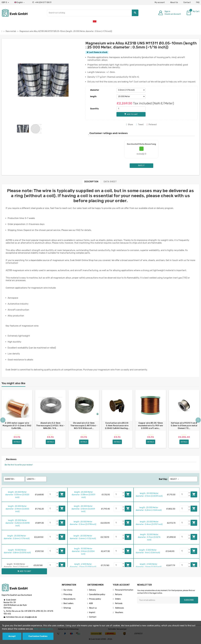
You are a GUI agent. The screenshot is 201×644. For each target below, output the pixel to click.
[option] (17, 419)
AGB (91, 604)
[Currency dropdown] (5, 3)
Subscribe (189, 601)
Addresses (119, 609)
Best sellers (68, 604)
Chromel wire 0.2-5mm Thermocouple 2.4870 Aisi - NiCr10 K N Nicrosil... (84, 426)
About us (93, 609)
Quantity (94, 109)
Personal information (124, 591)
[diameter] (131, 90)
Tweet (140, 125)
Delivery (92, 591)
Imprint (92, 613)
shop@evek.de (31, 618)
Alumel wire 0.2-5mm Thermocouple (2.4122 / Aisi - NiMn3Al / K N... (50, 426)
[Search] (93, 13)
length (93, 97)
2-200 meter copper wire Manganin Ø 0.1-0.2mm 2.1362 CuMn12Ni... (17, 426)
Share (130, 125)
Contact (187, 2)
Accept (12, 636)
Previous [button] (3, 421)
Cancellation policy (97, 595)
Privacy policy (95, 600)
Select (175, 480)
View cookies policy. (44, 629)
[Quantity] (131, 109)
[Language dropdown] (20, 3)
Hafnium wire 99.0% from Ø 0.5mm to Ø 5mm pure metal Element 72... (184, 426)
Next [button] (198, 421)
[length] (131, 97)
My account (160, 2)
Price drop (68, 595)
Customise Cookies (38, 636)
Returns (118, 595)
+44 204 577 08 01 (42, 2)
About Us (174, 2)
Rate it (141, 166)
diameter (95, 90)
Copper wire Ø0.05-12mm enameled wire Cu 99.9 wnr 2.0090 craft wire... (151, 426)
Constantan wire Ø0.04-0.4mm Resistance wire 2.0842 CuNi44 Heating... (117, 426)
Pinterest (152, 125)
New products (69, 600)
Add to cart (62, 495)
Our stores (68, 591)
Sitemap (67, 609)
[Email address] (159, 601)
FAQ (198, 2)
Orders (118, 600)
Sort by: (163, 480)
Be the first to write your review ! (19, 466)
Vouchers (119, 613)
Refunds (119, 604)
